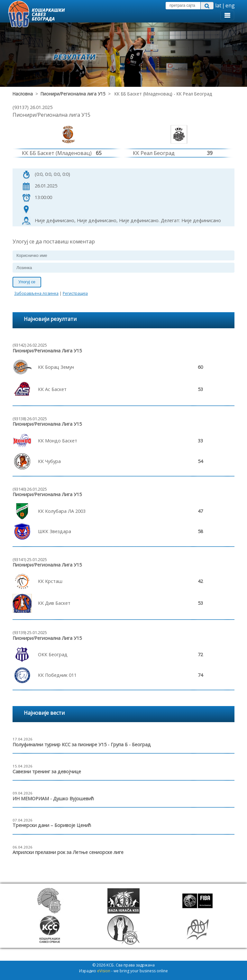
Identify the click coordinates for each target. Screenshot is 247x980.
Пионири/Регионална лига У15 (73, 94)
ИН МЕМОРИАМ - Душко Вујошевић (53, 799)
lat (218, 5)
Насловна (23, 94)
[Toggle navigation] (227, 15)
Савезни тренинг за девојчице (47, 771)
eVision (104, 971)
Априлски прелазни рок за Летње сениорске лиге (68, 852)
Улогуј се (27, 282)
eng (230, 5)
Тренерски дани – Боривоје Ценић (52, 825)
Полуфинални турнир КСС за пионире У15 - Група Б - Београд (82, 744)
